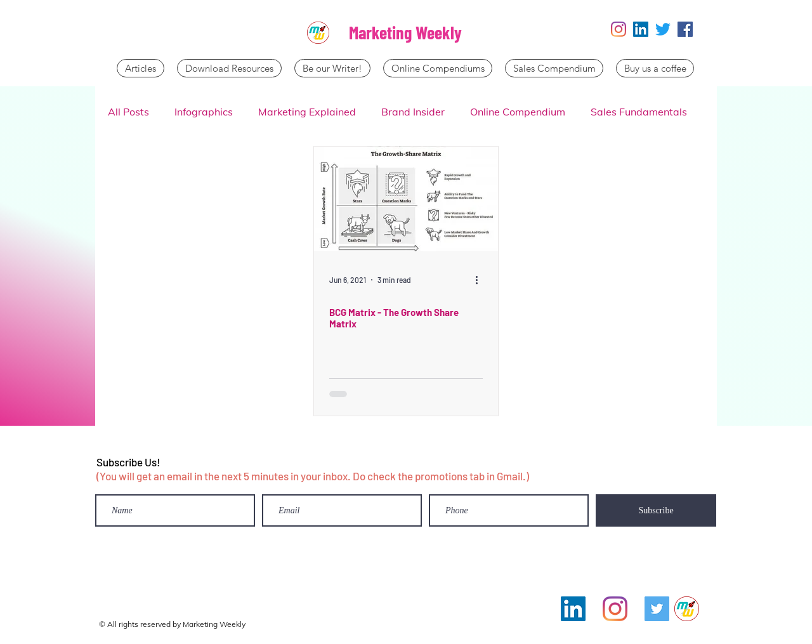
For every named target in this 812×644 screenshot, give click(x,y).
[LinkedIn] (641, 29)
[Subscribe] (656, 510)
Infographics (204, 112)
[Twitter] (663, 29)
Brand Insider (413, 112)
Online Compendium (518, 112)
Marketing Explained (307, 112)
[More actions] (481, 280)
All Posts (128, 112)
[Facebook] (685, 29)
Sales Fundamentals (639, 112)
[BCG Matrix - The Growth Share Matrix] (406, 199)
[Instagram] (619, 29)
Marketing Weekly (405, 32)
